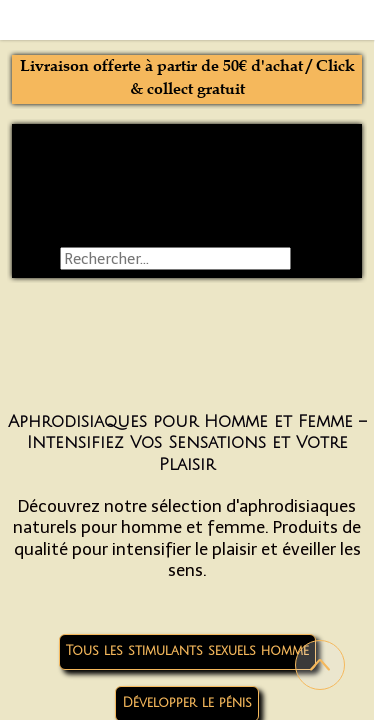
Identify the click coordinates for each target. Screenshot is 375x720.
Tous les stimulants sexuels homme (187, 651)
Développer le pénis (187, 703)
